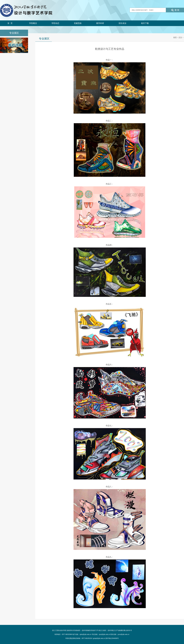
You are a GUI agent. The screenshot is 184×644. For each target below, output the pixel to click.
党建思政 (78, 23)
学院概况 (33, 23)
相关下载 (145, 23)
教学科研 (100, 23)
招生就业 (123, 23)
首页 (11, 23)
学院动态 (55, 23)
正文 (180, 37)
